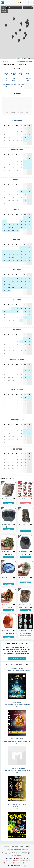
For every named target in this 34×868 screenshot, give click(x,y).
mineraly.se (27, 863)
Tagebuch (5, 61)
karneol (5, 630)
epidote (5, 552)
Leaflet (18, 59)
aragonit (22, 630)
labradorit (6, 524)
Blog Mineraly (7, 852)
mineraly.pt (17, 863)
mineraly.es (27, 861)
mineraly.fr (10, 858)
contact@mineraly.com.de (19, 854)
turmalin (5, 498)
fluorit (22, 498)
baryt (4, 605)
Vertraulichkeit (28, 846)
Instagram (23, 852)
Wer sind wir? (6, 848)
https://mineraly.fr (17, 855)
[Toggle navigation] (31, 2)
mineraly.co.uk (20, 858)
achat (4, 577)
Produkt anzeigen (8, 503)
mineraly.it (17, 861)
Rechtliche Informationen (16, 846)
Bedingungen (5, 846)
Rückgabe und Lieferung (16, 848)
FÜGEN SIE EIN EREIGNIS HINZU (17, 658)
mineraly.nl (7, 863)
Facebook (16, 852)
